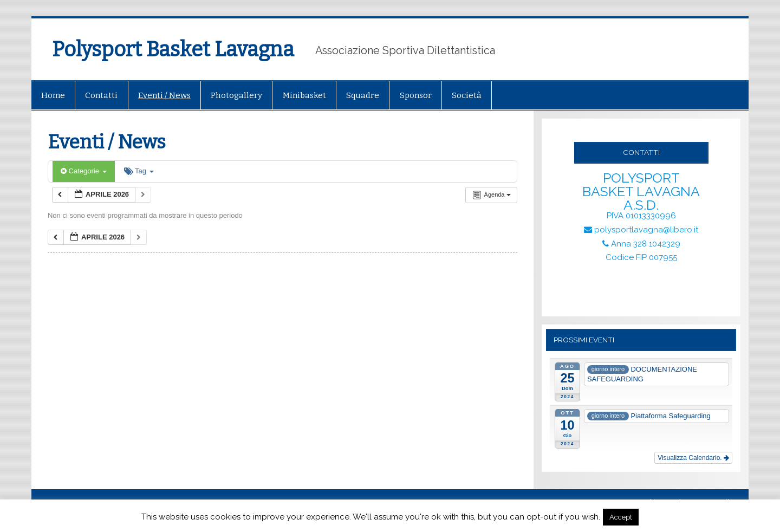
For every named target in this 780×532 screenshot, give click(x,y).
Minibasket (304, 95)
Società (467, 95)
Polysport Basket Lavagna (173, 49)
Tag (139, 171)
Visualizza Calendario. (693, 458)
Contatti (101, 95)
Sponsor (416, 95)
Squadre (363, 95)
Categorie (84, 171)
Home (53, 95)
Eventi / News (164, 95)
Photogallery (236, 95)
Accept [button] (621, 517)
